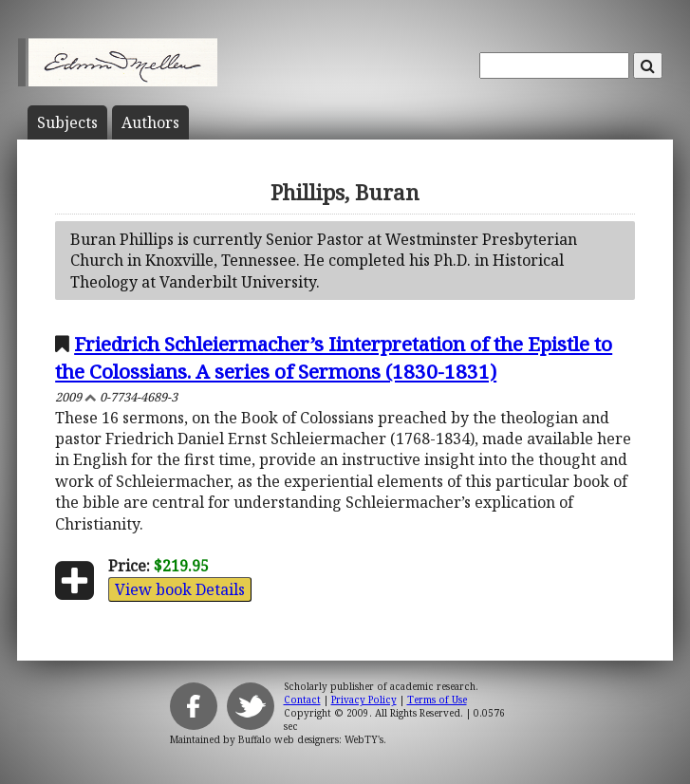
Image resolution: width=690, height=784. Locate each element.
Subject (67, 122)
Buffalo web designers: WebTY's (311, 739)
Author (150, 122)
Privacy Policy (364, 700)
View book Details (180, 589)
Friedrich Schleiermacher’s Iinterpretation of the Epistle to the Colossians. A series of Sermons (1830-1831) (334, 357)
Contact (302, 700)
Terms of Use (437, 700)
